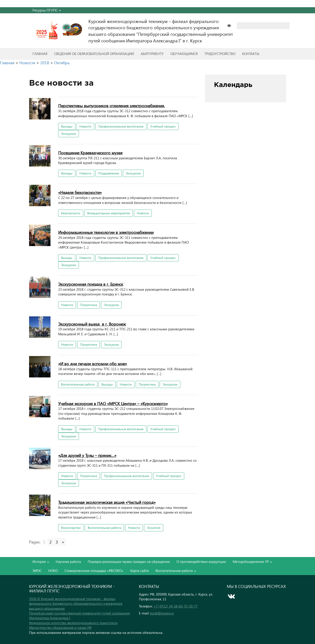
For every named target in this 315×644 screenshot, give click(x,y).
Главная (40, 54)
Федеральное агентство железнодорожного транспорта (73, 623)
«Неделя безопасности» (80, 192)
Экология (154, 528)
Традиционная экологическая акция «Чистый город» (107, 502)
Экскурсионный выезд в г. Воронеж (92, 324)
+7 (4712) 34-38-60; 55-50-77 (176, 606)
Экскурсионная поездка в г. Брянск (91, 284)
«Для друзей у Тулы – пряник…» (87, 455)
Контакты (251, 54)
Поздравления (109, 173)
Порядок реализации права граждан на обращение (129, 562)
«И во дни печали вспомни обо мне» (93, 364)
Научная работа (68, 562)
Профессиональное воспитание (121, 126)
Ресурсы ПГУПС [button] (47, 10)
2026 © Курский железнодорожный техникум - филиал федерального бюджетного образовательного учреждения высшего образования (76, 604)
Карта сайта (140, 571)
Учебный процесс (163, 126)
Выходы (67, 126)
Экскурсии (69, 134)
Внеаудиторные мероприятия (109, 213)
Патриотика (89, 305)
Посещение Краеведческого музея (90, 153)
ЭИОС (37, 571)
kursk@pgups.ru (162, 613)
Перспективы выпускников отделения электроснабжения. (112, 106)
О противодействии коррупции (201, 562)
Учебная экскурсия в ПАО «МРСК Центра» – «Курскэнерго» (113, 403)
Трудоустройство (220, 54)
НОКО (53, 571)
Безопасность (71, 213)
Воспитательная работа (78, 384)
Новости (85, 126)
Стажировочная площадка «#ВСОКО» (94, 571)
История (41, 562)
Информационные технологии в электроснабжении (106, 232)
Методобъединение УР (252, 562)
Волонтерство (71, 528)
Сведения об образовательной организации (94, 54)
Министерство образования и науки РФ (60, 628)
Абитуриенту (152, 54)
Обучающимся (184, 54)
